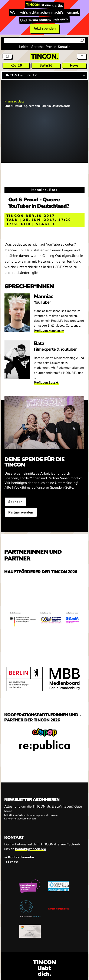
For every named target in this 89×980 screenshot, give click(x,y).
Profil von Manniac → (49, 331)
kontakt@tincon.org (31, 849)
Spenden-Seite (62, 488)
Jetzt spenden (45, 28)
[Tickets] (7, 56)
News (74, 65)
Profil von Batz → (46, 383)
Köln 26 (16, 65)
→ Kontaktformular (19, 857)
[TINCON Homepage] (44, 56)
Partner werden (21, 512)
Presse (51, 47)
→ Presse (11, 862)
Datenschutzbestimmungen (20, 819)
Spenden (16, 502)
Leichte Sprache (31, 47)
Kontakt (64, 47)
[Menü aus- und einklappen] (82, 56)
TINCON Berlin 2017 (20, 75)
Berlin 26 (46, 65)
